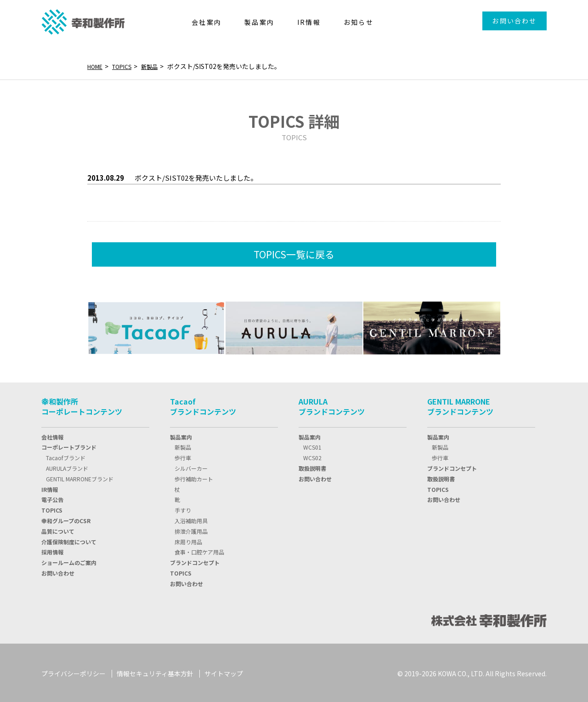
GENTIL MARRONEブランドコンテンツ (460, 405)
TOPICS (127, 66)
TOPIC (52, 508)
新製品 (158, 66)
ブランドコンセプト (195, 561)
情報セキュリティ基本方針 (155, 672)
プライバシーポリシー (73, 672)
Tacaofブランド (66, 456)
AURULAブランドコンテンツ (332, 405)
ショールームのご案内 (69, 561)
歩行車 (183, 456)
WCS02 (312, 456)
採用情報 (52, 550)
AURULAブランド (67, 466)
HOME (96, 66)
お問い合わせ (514, 21)
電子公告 (52, 498)
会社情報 (52, 435)
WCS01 (312, 445)
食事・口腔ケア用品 (199, 550)
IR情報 (50, 488)
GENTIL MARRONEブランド (80, 477)
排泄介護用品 (191, 529)
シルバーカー (191, 466)
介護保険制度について (69, 540)
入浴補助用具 (191, 519)
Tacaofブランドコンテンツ (203, 405)
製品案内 (181, 435)
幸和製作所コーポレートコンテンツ (82, 405)
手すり (183, 508)
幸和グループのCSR (66, 519)
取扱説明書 (312, 466)
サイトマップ (224, 672)
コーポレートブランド (69, 445)
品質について (58, 529)
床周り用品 (188, 540)
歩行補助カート (194, 477)
